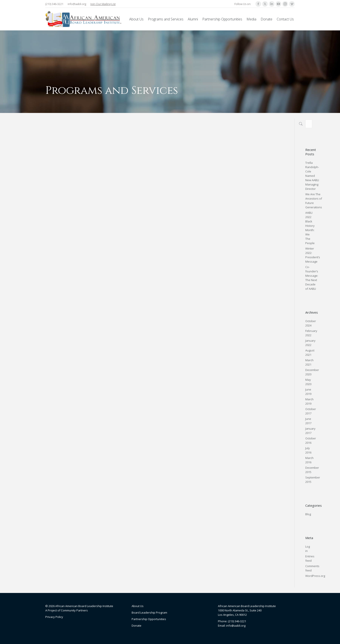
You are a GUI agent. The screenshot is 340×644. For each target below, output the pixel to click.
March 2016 (309, 460)
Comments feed (312, 568)
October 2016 (311, 440)
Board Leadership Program (149, 613)
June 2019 (308, 392)
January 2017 (310, 431)
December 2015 (312, 470)
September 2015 (313, 480)
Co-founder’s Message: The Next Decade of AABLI (312, 278)
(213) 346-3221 (54, 4)
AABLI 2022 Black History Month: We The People (310, 228)
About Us (138, 606)
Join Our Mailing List (103, 4)
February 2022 (311, 333)
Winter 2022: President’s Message (313, 255)
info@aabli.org (77, 4)
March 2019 (309, 401)
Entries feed (310, 558)
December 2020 (312, 372)
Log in (308, 549)
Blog (308, 514)
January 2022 (310, 343)
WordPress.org (315, 576)
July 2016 (308, 450)
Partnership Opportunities (149, 619)
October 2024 (311, 323)
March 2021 (309, 362)
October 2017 (311, 411)
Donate (136, 626)
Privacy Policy (54, 617)
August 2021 (310, 353)
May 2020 (308, 382)
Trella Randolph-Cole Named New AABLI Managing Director (312, 176)
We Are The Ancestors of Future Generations (314, 201)
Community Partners (74, 610)
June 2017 (308, 421)
